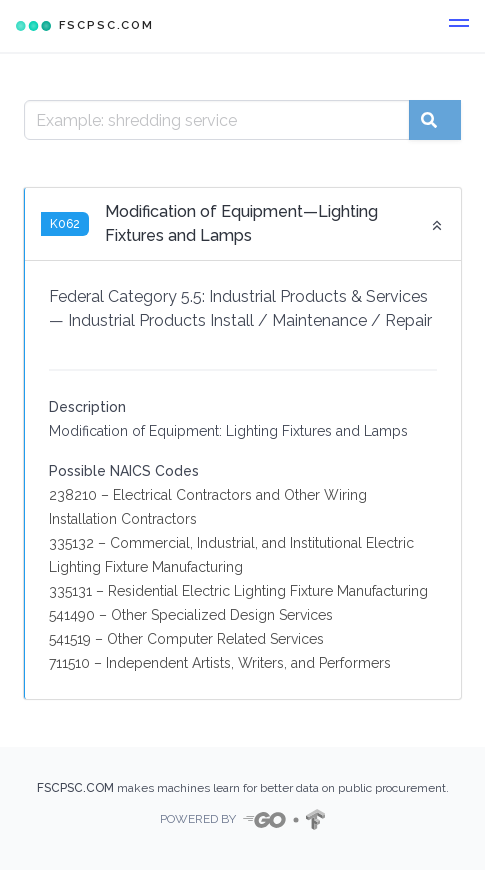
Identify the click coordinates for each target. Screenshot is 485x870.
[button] (459, 26)
